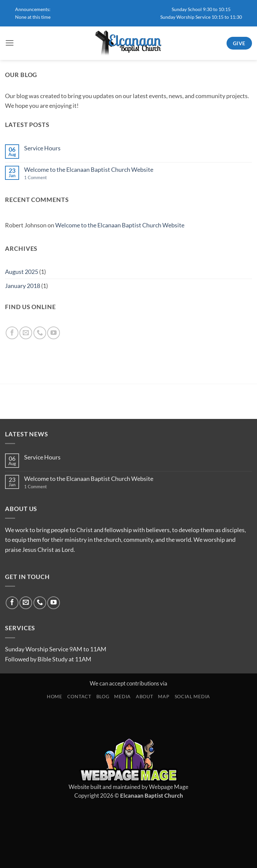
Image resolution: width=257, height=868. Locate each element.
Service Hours (42, 148)
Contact (79, 696)
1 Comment (44, 178)
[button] (10, 43)
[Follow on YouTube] (54, 333)
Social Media (192, 696)
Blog (103, 696)
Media (122, 696)
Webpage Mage (169, 787)
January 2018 (23, 286)
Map (164, 696)
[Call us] (40, 333)
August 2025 (22, 272)
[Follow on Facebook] (12, 333)
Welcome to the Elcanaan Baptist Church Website (89, 169)
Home (55, 696)
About (145, 696)
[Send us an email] (26, 333)
